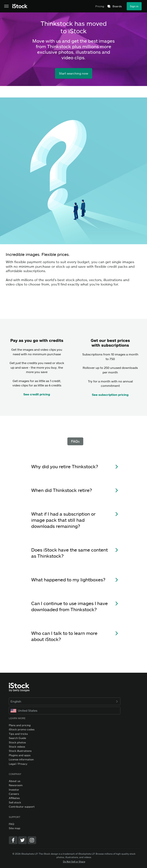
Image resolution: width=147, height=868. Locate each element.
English (65, 701)
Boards (117, 6)
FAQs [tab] (75, 441)
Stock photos (17, 742)
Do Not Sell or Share (74, 862)
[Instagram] (32, 840)
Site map (15, 828)
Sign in (134, 6)
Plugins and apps (20, 755)
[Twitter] (22, 840)
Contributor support (22, 807)
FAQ (11, 824)
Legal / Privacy (18, 764)
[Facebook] (13, 840)
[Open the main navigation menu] (6, 6)
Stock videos (17, 747)
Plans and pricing (20, 725)
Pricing (100, 6)
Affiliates (14, 798)
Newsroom (16, 785)
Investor (14, 790)
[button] (73, 469)
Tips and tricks (18, 734)
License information (21, 759)
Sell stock (15, 802)
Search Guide (17, 738)
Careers (14, 794)
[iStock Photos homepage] (20, 6)
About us (15, 781)
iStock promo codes (22, 729)
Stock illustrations (20, 751)
